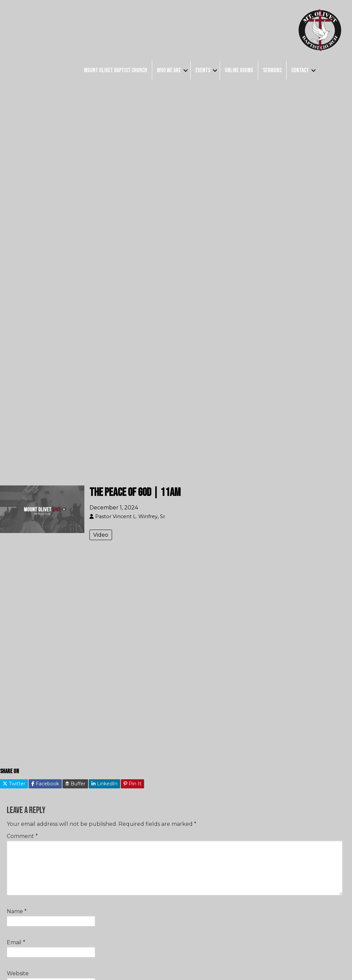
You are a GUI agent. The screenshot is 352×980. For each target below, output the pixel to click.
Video (101, 535)
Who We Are (169, 70)
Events (203, 70)
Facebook (45, 784)
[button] (186, 70)
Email (16, 942)
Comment (22, 836)
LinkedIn (104, 784)
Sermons (272, 70)
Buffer (75, 784)
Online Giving (239, 70)
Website (18, 973)
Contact (300, 70)
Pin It (132, 784)
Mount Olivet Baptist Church (116, 70)
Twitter (14, 784)
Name (17, 911)
